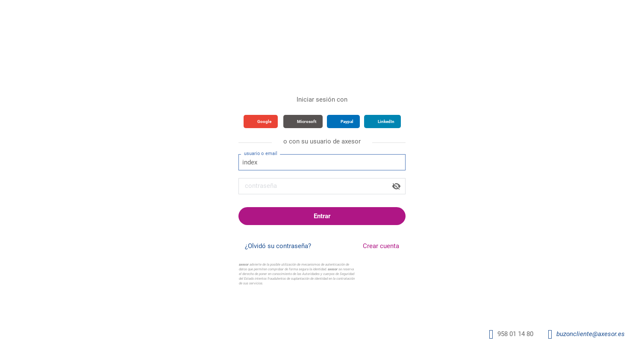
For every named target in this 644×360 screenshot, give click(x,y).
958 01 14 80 (515, 334)
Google (264, 121)
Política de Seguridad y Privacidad (324, 309)
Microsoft (307, 121)
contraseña (261, 186)
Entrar (322, 216)
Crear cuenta (381, 246)
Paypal (347, 121)
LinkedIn (386, 121)
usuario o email (261, 153)
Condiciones (382, 309)
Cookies (409, 309)
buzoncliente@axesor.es (591, 334)
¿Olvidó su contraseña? (278, 246)
